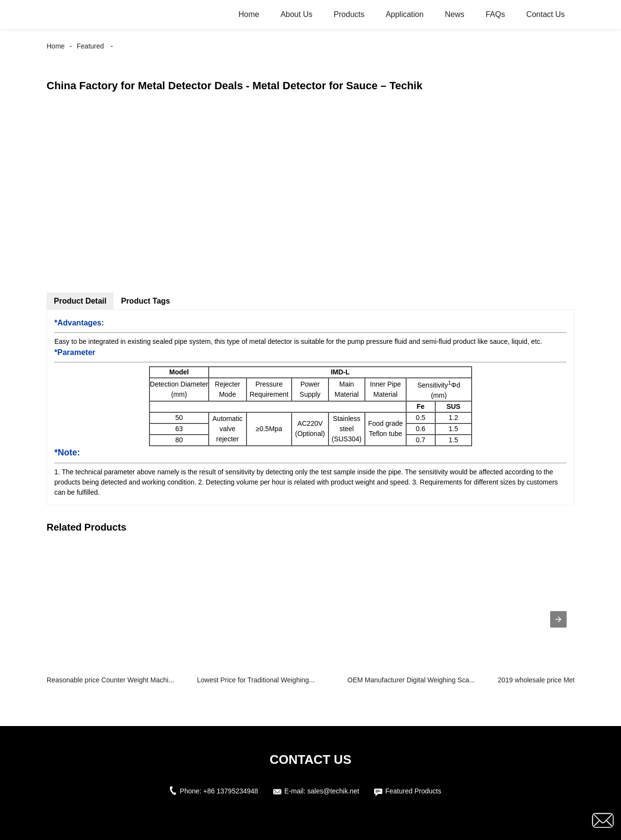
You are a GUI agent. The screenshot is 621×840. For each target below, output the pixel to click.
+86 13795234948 (231, 791)
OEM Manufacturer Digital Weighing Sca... (411, 680)
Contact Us (546, 14)
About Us (296, 14)
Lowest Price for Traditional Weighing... (256, 680)
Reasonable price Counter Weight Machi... (110, 680)
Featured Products (413, 791)
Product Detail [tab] (80, 301)
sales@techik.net (334, 791)
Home (249, 14)
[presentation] (558, 619)
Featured (90, 46)
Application (405, 14)
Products (349, 14)
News (455, 14)
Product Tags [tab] (145, 301)
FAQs (495, 14)
